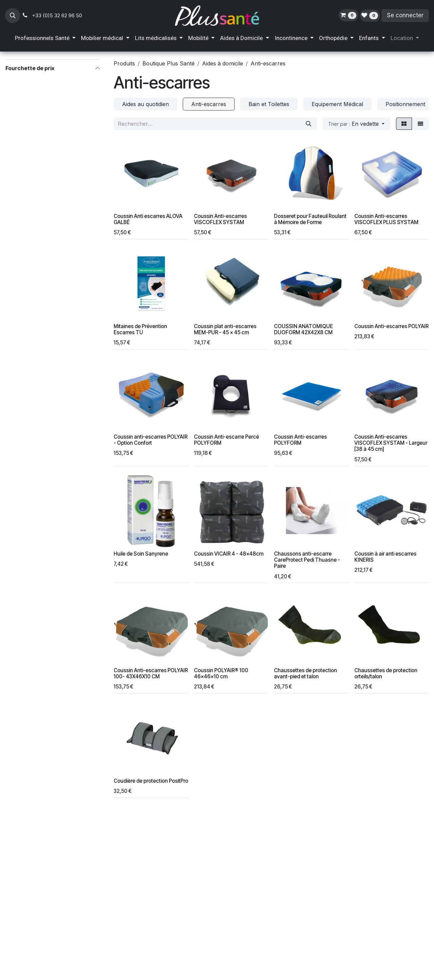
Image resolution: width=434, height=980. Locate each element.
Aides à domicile (223, 63)
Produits (124, 63)
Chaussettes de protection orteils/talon (386, 673)
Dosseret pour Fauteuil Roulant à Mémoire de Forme (310, 219)
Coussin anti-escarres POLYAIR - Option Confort (151, 440)
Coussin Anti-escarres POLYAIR (391, 327)
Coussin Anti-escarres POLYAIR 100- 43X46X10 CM (151, 673)
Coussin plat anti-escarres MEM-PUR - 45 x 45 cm (225, 330)
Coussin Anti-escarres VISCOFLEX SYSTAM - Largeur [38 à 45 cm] (391, 443)
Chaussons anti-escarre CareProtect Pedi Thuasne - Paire (307, 560)
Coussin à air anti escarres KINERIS (385, 557)
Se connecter (405, 15)
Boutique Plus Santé (169, 63)
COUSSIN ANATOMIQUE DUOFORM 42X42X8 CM (303, 330)
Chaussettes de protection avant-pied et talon (305, 673)
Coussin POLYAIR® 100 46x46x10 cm (221, 673)
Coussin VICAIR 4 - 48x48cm (229, 554)
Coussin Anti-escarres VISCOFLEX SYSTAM (220, 219)
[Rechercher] (309, 124)
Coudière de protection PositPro (151, 781)
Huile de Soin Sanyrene (141, 554)
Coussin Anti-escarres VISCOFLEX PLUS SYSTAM (386, 219)
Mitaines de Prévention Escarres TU (140, 330)
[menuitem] (45, 38)
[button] (13, 16)
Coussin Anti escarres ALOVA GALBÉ (148, 219)
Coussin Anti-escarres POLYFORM (300, 440)
